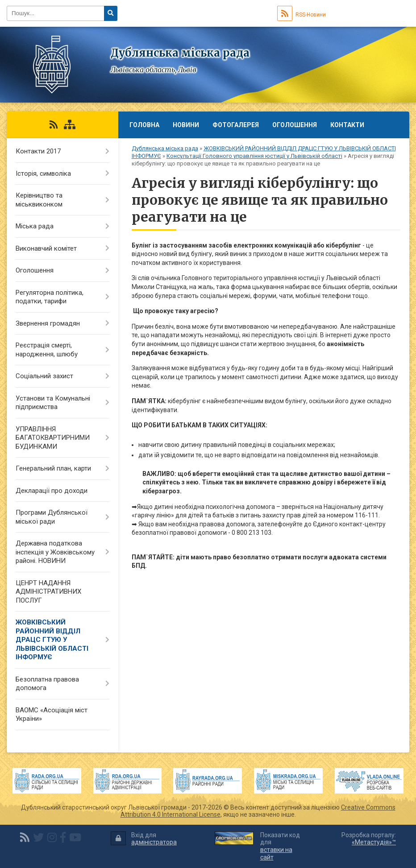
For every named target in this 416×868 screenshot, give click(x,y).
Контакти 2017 (38, 151)
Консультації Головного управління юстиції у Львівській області (254, 156)
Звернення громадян (48, 323)
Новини (186, 125)
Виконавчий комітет (46, 248)
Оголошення (295, 125)
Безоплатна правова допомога (47, 684)
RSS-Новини (302, 15)
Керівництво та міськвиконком (39, 200)
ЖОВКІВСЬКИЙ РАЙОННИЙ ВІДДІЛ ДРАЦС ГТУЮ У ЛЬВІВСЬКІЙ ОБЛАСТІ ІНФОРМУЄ (52, 640)
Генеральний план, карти (53, 468)
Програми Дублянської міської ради (52, 517)
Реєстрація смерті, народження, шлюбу (47, 350)
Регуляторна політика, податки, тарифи (50, 297)
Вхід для (144, 839)
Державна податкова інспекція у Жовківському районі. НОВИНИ (55, 552)
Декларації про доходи (52, 491)
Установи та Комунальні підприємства (53, 403)
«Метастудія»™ (374, 842)
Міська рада (35, 226)
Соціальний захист (44, 376)
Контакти (347, 125)
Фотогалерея (236, 125)
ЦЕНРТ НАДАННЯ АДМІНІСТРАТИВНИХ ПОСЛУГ (48, 592)
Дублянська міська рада (165, 148)
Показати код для (280, 846)
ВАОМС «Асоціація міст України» (52, 715)
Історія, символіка (43, 174)
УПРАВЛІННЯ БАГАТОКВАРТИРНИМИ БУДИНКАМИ (53, 438)
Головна (144, 125)
